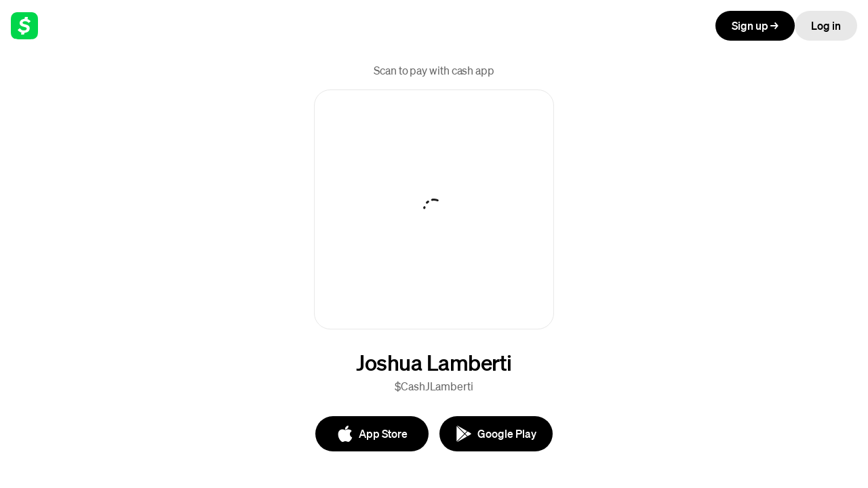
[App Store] (372, 434)
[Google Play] (496, 434)
